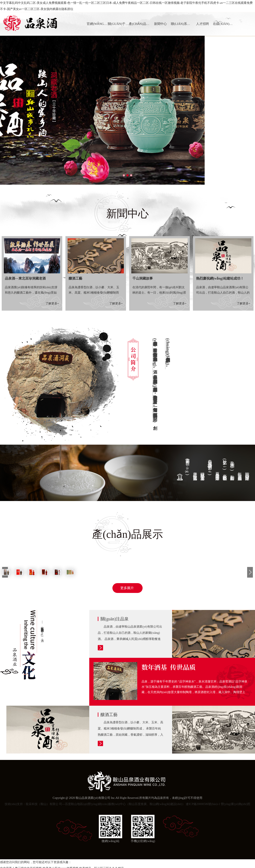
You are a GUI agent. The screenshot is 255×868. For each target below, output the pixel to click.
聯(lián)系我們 (181, 24)
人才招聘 (203, 24)
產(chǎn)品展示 (139, 24)
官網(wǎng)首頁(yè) (97, 24)
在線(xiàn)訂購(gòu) (223, 24)
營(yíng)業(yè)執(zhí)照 (236, 804)
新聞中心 (160, 24)
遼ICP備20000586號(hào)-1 (203, 804)
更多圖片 (127, 588)
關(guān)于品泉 (118, 24)
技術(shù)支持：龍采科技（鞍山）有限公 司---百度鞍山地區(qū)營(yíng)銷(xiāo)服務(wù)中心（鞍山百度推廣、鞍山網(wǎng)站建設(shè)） (95, 804)
